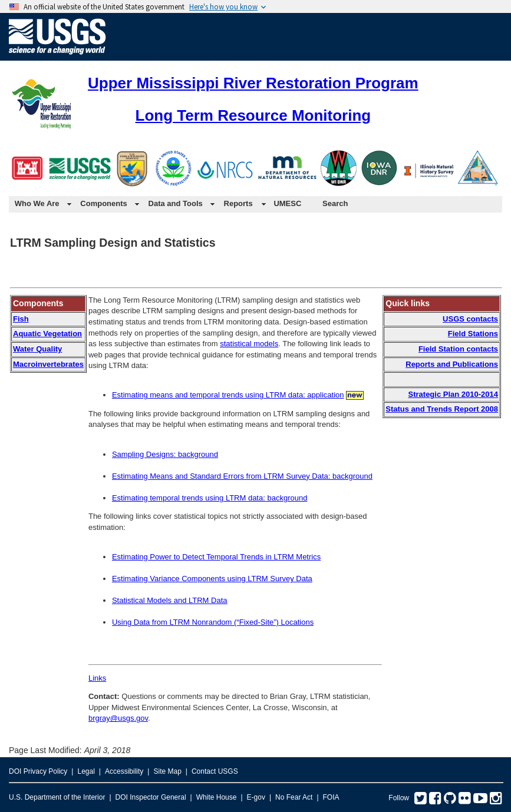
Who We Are (37, 203)
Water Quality (37, 349)
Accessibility (124, 771)
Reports (238, 203)
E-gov (256, 797)
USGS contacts (470, 319)
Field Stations (473, 334)
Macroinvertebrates (48, 364)
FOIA (331, 797)
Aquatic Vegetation (47, 334)
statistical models (249, 344)
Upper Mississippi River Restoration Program (253, 83)
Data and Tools (176, 203)
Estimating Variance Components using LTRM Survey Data (212, 579)
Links (97, 678)
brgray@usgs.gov (118, 718)
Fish (21, 319)
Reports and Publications (452, 364)
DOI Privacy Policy (38, 771)
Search (335, 203)
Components (103, 203)
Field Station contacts (458, 349)
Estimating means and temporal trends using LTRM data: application (228, 395)
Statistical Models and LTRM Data (170, 600)
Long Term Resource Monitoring (253, 115)
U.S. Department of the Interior (57, 797)
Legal (86, 771)
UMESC (287, 203)
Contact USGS (215, 771)
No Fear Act (294, 797)
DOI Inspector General (151, 797)
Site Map (167, 771)
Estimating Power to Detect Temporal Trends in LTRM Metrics (216, 557)
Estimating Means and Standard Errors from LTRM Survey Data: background (242, 476)
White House (217, 797)
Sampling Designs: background (165, 454)
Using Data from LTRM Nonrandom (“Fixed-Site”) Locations (213, 622)
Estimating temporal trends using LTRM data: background (210, 498)
